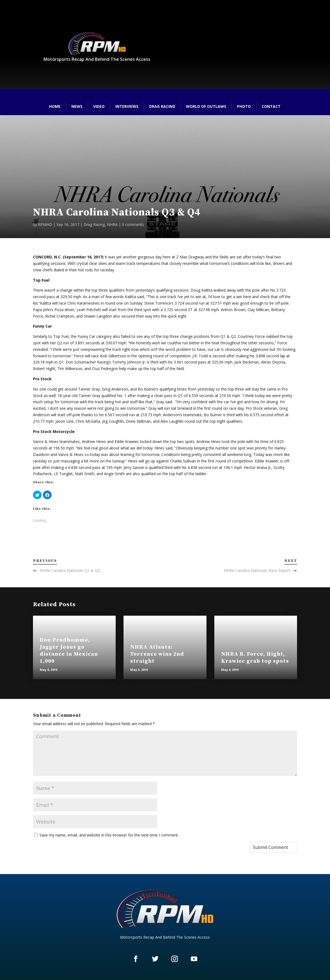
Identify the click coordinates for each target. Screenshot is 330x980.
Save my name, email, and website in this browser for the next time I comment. (109, 835)
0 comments (133, 224)
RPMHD (45, 224)
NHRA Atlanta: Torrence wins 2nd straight (157, 654)
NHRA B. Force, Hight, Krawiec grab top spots (255, 658)
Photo (244, 106)
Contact (271, 106)
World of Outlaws (206, 106)
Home (55, 106)
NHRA (112, 224)
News (77, 106)
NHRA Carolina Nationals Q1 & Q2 (70, 570)
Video (99, 106)
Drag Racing (162, 106)
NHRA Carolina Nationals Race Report (257, 570)
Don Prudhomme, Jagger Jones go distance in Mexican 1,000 (69, 651)
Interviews (127, 106)
